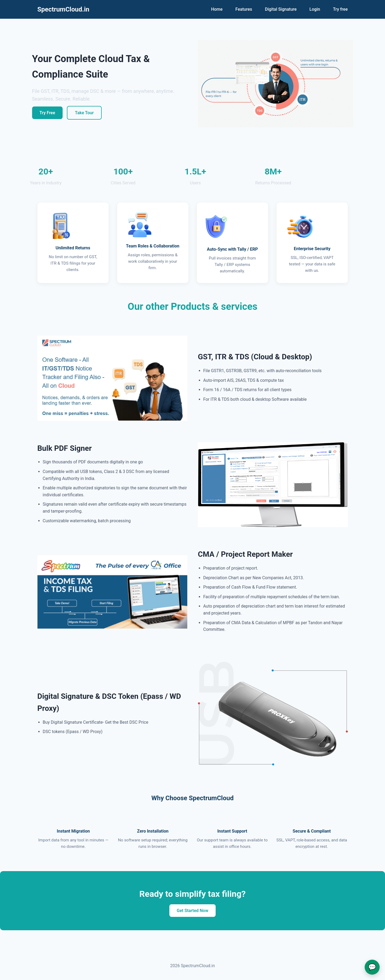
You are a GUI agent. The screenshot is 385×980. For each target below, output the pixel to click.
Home (217, 9)
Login (315, 9)
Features (244, 9)
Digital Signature (281, 9)
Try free (340, 9)
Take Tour (84, 113)
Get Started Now (193, 911)
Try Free (47, 113)
